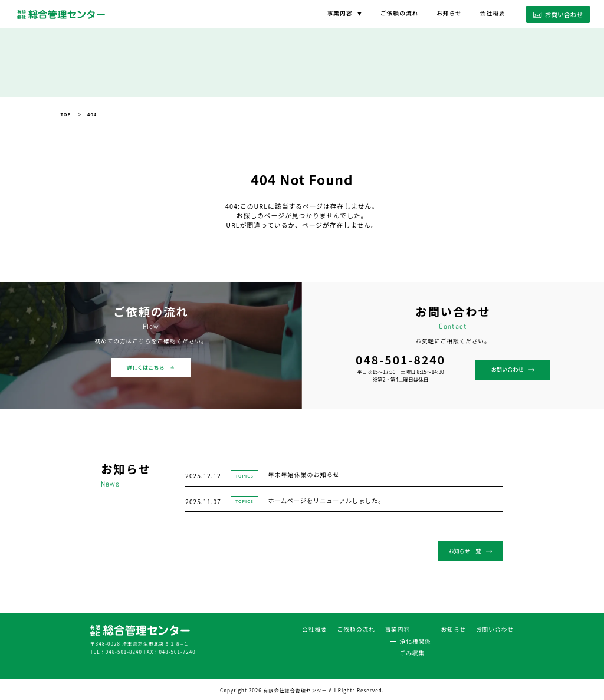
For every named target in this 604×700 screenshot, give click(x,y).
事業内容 (339, 13)
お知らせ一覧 (472, 551)
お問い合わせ (558, 14)
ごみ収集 (413, 650)
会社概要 (493, 13)
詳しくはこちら (151, 367)
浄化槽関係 (416, 639)
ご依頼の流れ (399, 13)
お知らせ (449, 13)
